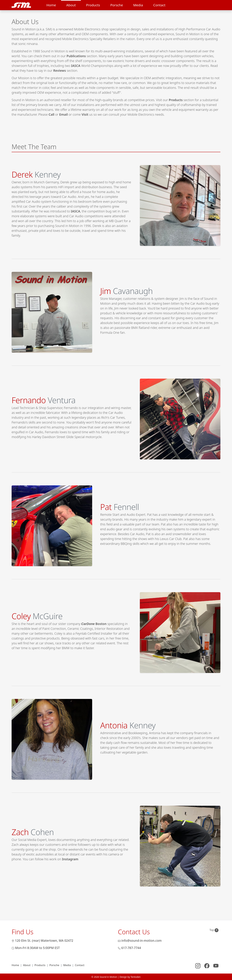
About (71, 5)
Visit (85, 114)
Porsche (117, 5)
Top (214, 930)
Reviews (60, 71)
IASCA (76, 66)
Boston (94, 624)
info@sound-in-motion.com (140, 941)
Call (52, 114)
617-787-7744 (129, 948)
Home (51, 5)
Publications (76, 56)
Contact (159, 5)
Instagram (70, 859)
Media (138, 5)
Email (63, 114)
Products (93, 5)
